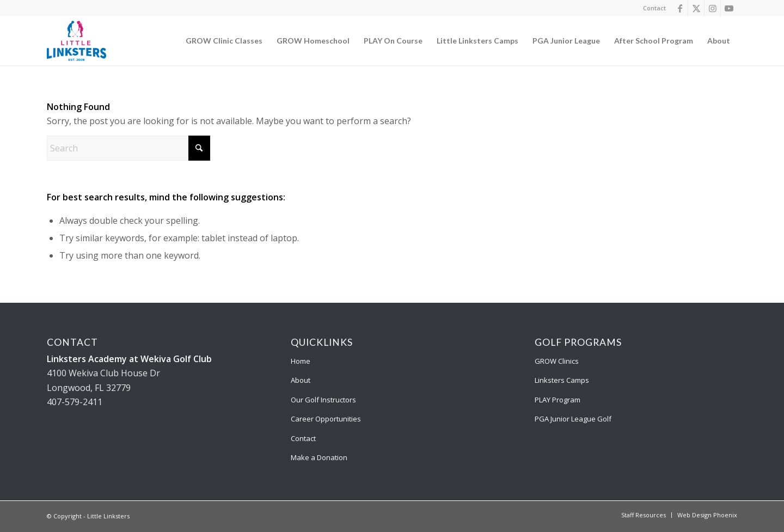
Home (301, 361)
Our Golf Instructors (323, 400)
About (301, 380)
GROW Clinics (557, 361)
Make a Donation (319, 457)
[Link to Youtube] (729, 8)
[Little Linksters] (76, 41)
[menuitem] (652, 8)
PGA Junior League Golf (573, 419)
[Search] (128, 148)
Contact (654, 8)
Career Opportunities (326, 419)
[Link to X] (696, 8)
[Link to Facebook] (680, 8)
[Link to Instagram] (712, 8)
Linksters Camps (562, 380)
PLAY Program (558, 400)
